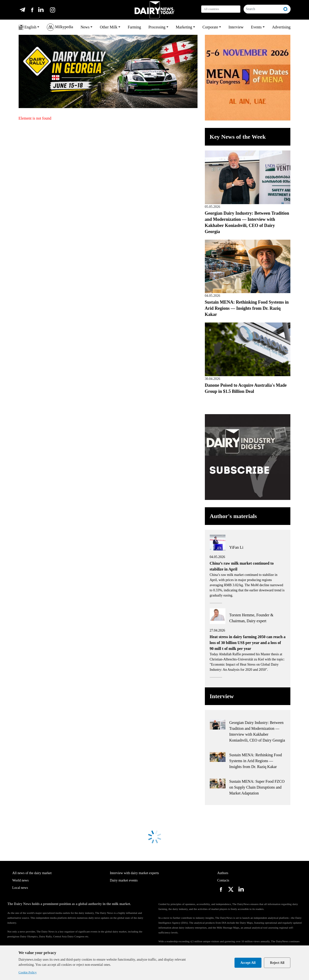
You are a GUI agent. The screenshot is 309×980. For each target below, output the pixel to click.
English (28, 27)
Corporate (210, 27)
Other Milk (109, 27)
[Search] (263, 9)
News (85, 27)
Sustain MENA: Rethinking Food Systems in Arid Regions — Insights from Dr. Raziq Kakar (247, 308)
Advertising (281, 27)
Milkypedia (60, 27)
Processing (157, 27)
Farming (134, 27)
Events (256, 27)
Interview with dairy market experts (134, 873)
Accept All (248, 963)
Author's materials (233, 516)
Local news (20, 888)
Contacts (223, 880)
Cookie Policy (28, 972)
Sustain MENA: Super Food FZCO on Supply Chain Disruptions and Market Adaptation (257, 787)
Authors (223, 873)
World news (20, 880)
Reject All (277, 963)
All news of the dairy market (32, 873)
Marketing (184, 27)
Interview (236, 27)
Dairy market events (124, 880)
